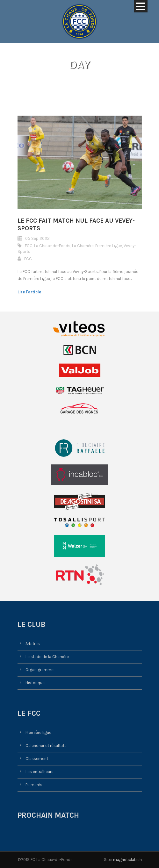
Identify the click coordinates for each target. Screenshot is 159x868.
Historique (35, 683)
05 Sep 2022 (37, 238)
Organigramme (40, 670)
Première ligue (38, 732)
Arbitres (33, 644)
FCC (29, 246)
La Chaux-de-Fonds (52, 246)
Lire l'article (29, 292)
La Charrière (83, 246)
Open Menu (141, 6)
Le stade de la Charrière (47, 657)
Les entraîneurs (40, 772)
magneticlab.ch (127, 860)
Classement (37, 759)
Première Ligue (109, 246)
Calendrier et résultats (46, 746)
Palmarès (34, 785)
